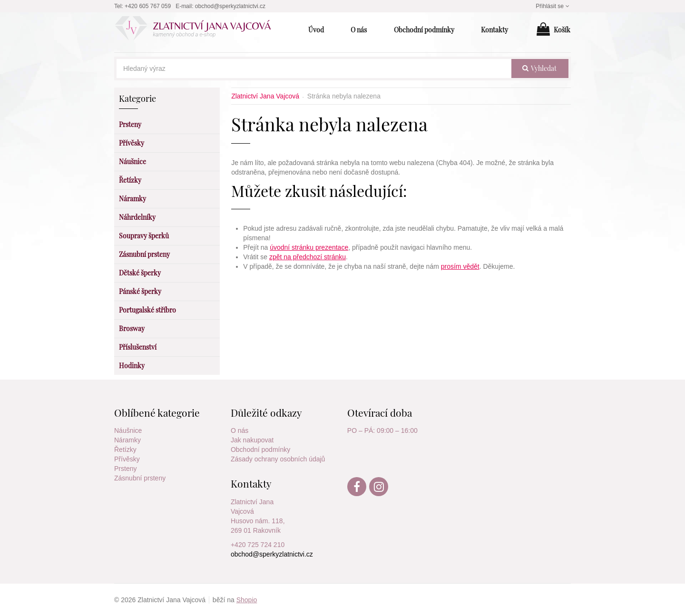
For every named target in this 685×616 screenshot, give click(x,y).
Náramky (127, 440)
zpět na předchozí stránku (308, 257)
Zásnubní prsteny (140, 478)
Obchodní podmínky (260, 450)
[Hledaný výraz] (314, 68)
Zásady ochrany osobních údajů (278, 459)
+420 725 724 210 (258, 545)
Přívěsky (127, 459)
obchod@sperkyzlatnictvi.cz (230, 6)
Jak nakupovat (252, 440)
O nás (240, 430)
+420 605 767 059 (148, 6)
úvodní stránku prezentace (309, 247)
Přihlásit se (553, 6)
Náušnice (128, 430)
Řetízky (125, 450)
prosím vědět (460, 266)
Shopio (247, 600)
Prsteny (125, 469)
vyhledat (539, 68)
